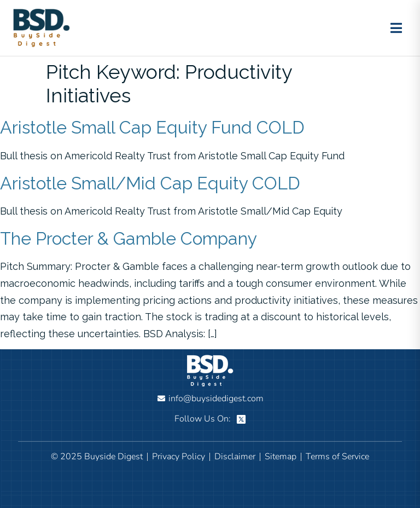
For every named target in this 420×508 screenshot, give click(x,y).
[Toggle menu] (396, 28)
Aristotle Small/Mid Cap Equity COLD (150, 183)
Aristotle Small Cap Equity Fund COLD (152, 127)
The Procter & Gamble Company (129, 238)
